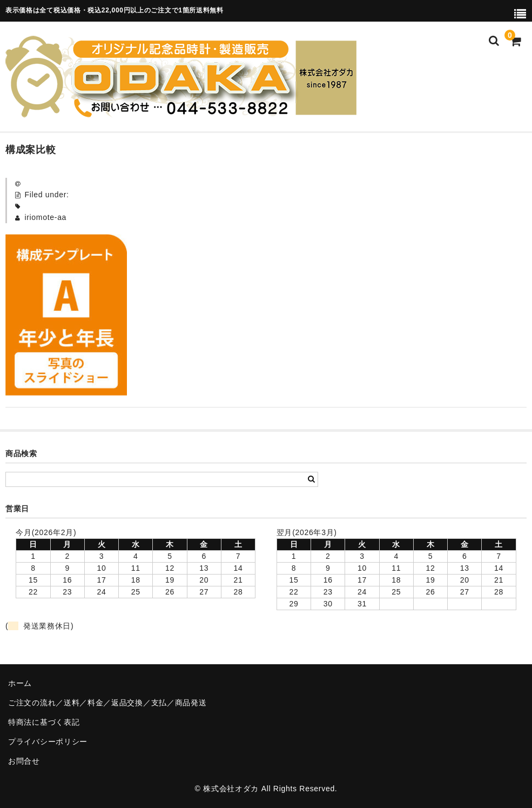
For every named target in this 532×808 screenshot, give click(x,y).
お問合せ (24, 761)
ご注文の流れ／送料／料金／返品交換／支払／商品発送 (107, 703)
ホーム (20, 683)
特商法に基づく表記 (44, 722)
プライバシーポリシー (48, 742)
